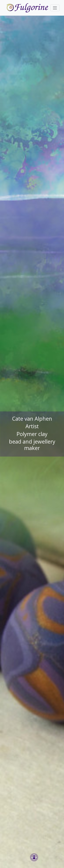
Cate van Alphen (32, 419)
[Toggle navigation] (55, 8)
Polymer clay (32, 434)
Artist (32, 426)
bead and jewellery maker (32, 445)
